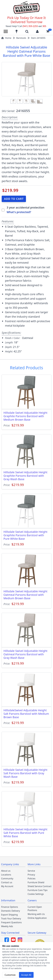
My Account (7, 886)
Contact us (7, 882)
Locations (6, 875)
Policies (31, 879)
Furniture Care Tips (38, 890)
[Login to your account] (37, 31)
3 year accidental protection (26, 207)
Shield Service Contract (40, 886)
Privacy (31, 875)
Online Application (37, 918)
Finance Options (10, 907)
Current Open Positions (35, 909)
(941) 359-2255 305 (34, 26)
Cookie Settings (36, 894)
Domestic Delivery (11, 911)
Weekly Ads (7, 926)
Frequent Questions (11, 922)
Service (31, 871)
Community (7, 879)
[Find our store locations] (17, 31)
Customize (10, 975)
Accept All (26, 975)
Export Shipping (9, 915)
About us (6, 871)
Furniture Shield (36, 882)
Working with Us (36, 914)
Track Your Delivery (11, 919)
